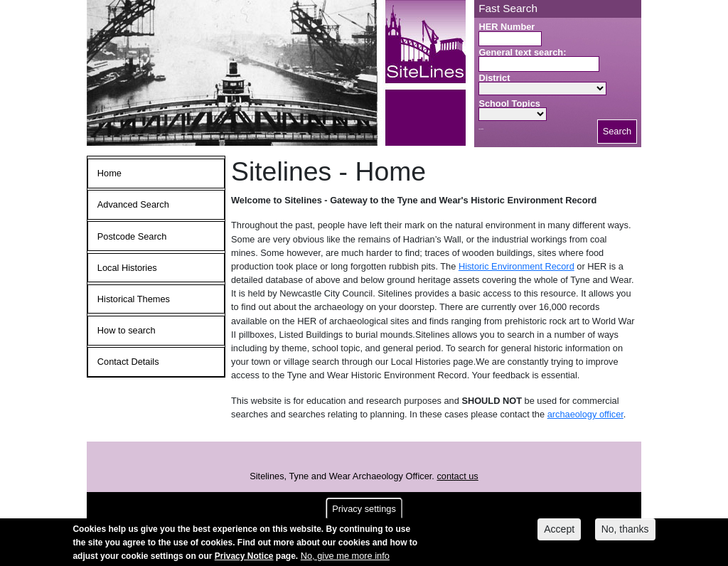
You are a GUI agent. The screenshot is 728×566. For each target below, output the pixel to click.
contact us (457, 476)
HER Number (507, 27)
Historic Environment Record (516, 266)
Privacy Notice (244, 559)
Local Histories (127, 268)
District (494, 78)
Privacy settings (364, 512)
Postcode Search (132, 236)
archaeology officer (585, 414)
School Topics (509, 103)
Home (109, 173)
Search (617, 131)
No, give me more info (345, 559)
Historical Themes (134, 299)
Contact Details (128, 362)
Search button (481, 129)
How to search (127, 330)
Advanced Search (133, 204)
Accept (559, 532)
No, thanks (625, 532)
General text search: (522, 52)
